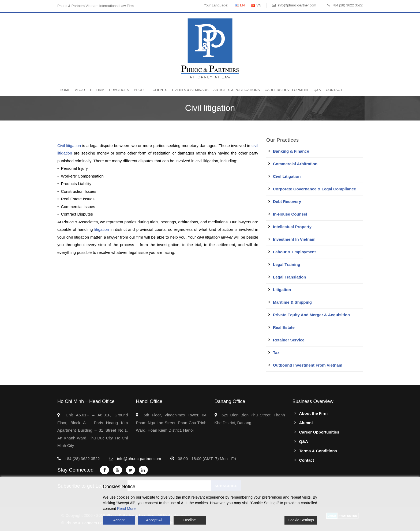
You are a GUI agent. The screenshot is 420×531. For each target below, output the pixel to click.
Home (65, 90)
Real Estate (284, 327)
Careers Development (287, 90)
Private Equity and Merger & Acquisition (311, 315)
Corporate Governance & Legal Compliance (314, 189)
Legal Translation (289, 277)
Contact (334, 90)
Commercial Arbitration (295, 164)
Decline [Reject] (190, 520)
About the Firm (90, 90)
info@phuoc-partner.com (297, 5)
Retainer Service (289, 340)
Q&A (317, 90)
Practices (119, 90)
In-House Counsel (290, 214)
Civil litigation (69, 146)
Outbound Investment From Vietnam (308, 365)
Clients (160, 90)
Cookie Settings (301, 520)
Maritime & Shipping (292, 302)
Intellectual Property (292, 227)
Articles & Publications (237, 90)
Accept (119, 520)
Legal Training (287, 264)
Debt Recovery (287, 202)
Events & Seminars (190, 90)
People (141, 90)
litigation (102, 229)
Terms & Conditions (318, 451)
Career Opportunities (319, 432)
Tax (276, 353)
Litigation (282, 290)
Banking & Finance (291, 151)
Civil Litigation (287, 176)
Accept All (154, 520)
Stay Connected (75, 470)
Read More (126, 509)
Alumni (306, 423)
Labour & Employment (294, 252)
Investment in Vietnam (294, 239)
